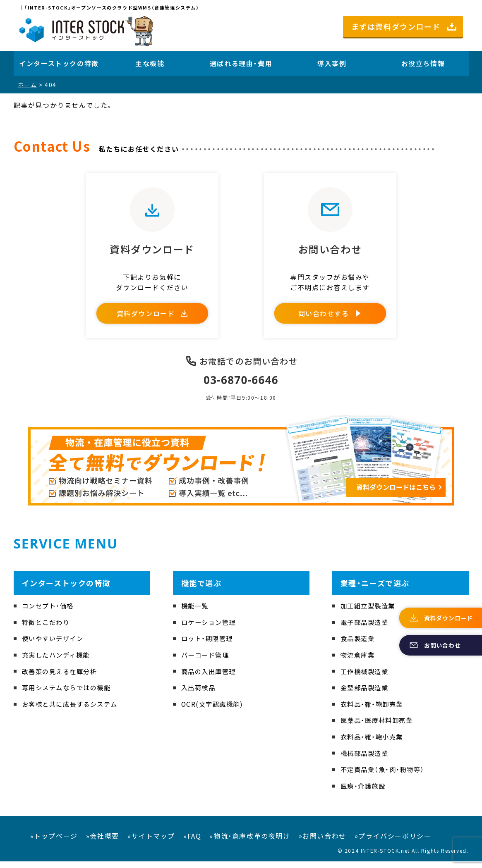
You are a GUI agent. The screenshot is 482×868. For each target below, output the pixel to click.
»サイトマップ (151, 843)
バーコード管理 (207, 661)
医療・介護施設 (364, 792)
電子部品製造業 (366, 629)
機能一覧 (196, 613)
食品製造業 (359, 645)
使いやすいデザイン (55, 645)
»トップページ (54, 843)
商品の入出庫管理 (210, 678)
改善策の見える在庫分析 (62, 678)
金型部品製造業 (366, 694)
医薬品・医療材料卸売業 (379, 727)
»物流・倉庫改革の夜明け (250, 843)
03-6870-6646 (241, 386)
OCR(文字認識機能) (214, 711)
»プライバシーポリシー (393, 843)
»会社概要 (103, 843)
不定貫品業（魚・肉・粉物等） (385, 776)
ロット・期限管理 (209, 645)
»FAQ (192, 843)
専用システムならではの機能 (69, 694)
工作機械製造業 (366, 678)
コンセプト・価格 (49, 613)
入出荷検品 (199, 694)
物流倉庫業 (359, 661)
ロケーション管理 (210, 629)
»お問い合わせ (323, 843)
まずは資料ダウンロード (396, 26)
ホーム (28, 85)
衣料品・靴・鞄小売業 (374, 743)
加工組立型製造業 (370, 613)
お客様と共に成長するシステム (73, 711)
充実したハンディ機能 (58, 661)
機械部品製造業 (366, 760)
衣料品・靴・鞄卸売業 (374, 711)
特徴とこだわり (47, 629)
